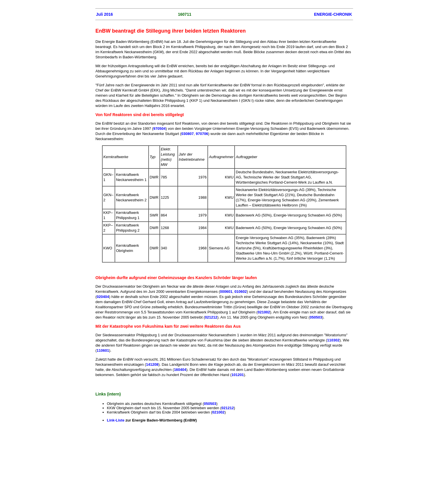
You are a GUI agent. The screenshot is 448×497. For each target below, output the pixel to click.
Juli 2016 (104, 14)
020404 (103, 297)
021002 (264, 312)
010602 (240, 292)
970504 (159, 129)
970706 (202, 134)
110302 (333, 340)
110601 (103, 350)
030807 (188, 134)
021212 (211, 317)
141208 (152, 364)
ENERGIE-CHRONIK (333, 14)
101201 (238, 375)
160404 (180, 370)
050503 (316, 317)
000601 (226, 292)
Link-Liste (116, 420)
